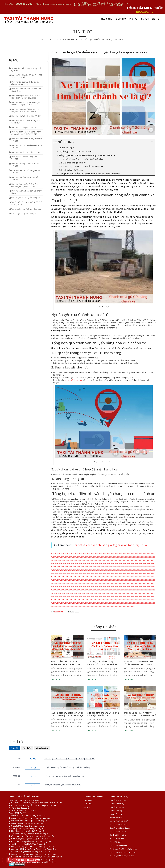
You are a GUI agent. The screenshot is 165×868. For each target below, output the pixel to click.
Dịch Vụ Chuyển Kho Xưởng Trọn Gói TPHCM (27, 140)
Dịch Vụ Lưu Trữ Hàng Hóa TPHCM (26, 116)
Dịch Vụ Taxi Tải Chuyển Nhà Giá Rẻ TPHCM (26, 147)
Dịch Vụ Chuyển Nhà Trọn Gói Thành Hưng (27, 192)
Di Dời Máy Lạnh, (116, 842)
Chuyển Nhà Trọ (116, 811)
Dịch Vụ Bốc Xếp (116, 818)
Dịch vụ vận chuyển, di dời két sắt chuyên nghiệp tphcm (25, 83)
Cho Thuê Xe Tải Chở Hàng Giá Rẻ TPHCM (26, 172)
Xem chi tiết (56, 680)
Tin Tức (145, 19)
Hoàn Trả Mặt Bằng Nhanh (120, 828)
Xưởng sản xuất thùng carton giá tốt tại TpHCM (26, 69)
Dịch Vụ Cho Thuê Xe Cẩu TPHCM (26, 152)
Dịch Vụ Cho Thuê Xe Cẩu (119, 821)
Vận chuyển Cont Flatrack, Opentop (26, 209)
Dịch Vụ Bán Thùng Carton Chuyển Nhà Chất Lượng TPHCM (26, 103)
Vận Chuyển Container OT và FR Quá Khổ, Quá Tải (27, 203)
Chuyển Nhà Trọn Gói (118, 800)
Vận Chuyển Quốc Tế (118, 831)
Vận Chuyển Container (118, 845)
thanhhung (58, 612)
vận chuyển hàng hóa (73, 380)
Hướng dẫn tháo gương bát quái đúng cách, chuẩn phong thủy (66, 664)
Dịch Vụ (133, 19)
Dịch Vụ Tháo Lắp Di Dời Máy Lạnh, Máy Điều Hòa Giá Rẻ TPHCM (26, 110)
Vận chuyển (42, 748)
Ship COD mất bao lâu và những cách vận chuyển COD (103, 714)
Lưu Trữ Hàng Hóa (117, 838)
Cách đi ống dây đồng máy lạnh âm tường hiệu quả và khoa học (67, 714)
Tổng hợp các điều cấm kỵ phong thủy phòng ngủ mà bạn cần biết (103, 664)
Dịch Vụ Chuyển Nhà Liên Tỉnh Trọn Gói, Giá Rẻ (26, 90)
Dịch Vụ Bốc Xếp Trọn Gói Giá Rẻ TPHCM (25, 165)
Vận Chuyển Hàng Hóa (118, 825)
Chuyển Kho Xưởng (117, 807)
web (53, 553)
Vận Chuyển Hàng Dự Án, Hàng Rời (26, 198)
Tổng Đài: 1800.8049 (26, 860)
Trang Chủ (106, 19)
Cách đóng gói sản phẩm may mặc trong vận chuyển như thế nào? (140, 716)
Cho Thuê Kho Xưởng (118, 835)
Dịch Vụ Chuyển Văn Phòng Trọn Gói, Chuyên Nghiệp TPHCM (25, 185)
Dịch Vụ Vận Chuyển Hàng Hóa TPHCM (24, 158)
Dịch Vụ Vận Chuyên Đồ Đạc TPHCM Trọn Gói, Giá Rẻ (27, 76)
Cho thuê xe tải (116, 814)
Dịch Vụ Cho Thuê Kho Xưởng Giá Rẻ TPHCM (25, 122)
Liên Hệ (156, 19)
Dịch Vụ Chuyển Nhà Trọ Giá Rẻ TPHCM (25, 178)
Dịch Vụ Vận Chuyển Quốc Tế (24, 127)
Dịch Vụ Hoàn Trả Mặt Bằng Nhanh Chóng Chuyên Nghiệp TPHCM (26, 133)
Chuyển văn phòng (117, 804)
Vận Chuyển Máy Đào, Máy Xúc (24, 213)
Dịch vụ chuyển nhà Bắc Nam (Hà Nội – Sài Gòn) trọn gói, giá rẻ (25, 97)
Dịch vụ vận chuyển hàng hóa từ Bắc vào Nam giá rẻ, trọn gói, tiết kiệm (138, 664)
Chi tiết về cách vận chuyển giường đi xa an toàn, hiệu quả (110, 545)
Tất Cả (15, 748)
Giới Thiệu (121, 19)
